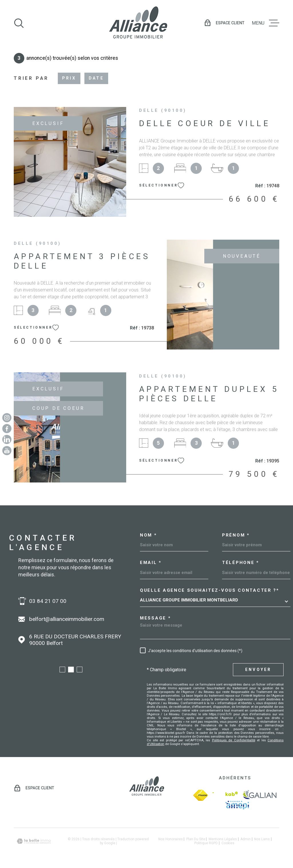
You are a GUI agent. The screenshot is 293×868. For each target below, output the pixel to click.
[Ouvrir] (19, 23)
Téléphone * (241, 563)
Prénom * (236, 535)
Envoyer (258, 670)
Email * (151, 563)
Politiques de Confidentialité (234, 740)
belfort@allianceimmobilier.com (67, 619)
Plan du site (196, 839)
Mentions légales (223, 839)
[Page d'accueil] (138, 23)
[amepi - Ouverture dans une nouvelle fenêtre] (237, 805)
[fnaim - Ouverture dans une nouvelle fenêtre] (201, 795)
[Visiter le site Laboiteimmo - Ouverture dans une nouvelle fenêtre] (34, 841)
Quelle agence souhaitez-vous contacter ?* (210, 590)
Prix (69, 78)
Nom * (149, 535)
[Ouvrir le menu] (266, 23)
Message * (155, 618)
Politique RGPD (206, 843)
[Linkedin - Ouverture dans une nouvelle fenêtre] (7, 440)
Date (96, 78)
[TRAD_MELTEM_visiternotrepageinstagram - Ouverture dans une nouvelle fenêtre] (7, 418)
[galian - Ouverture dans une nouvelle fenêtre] (260, 795)
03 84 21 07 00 (48, 601)
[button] (62, 670)
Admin (246, 839)
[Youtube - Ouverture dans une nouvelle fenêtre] (7, 450)
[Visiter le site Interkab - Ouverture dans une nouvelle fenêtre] (225, 795)
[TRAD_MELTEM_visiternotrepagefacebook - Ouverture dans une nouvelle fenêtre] (7, 428)
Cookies (228, 843)
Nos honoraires (171, 839)
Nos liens (262, 839)
